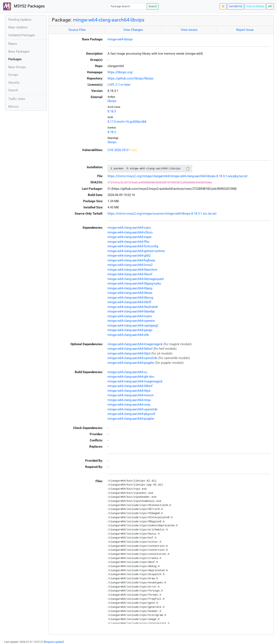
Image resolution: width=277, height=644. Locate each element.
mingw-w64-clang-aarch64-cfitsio (130, 232)
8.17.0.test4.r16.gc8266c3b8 (127, 122)
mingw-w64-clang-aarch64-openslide (132, 358)
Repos (13, 44)
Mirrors (13, 107)
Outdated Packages (22, 35)
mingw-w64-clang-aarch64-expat (129, 237)
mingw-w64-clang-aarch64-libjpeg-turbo (134, 284)
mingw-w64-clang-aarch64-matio (130, 316)
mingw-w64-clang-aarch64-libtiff (129, 302)
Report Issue (245, 30)
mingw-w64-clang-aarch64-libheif (130, 349)
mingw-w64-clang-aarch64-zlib (128, 335)
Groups (13, 75)
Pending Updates (20, 20)
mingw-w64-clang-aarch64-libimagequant (136, 279)
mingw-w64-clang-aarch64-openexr (131, 321)
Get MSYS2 (236, 6)
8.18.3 (112, 111)
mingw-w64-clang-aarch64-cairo (129, 228)
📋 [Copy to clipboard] (188, 169)
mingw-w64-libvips (120, 39)
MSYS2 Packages (24, 6)
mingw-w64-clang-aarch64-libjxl (129, 353)
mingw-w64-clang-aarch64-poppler (131, 363)
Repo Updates (18, 27)
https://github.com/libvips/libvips (130, 78)
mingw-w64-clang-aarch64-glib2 (129, 256)
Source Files (77, 30)
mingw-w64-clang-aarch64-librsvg (130, 298)
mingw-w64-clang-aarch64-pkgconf (131, 414)
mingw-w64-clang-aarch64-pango (130, 330)
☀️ (223, 6)
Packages (15, 59)
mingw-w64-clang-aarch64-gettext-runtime (136, 251)
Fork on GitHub (255, 6)
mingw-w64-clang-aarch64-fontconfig (133, 246)
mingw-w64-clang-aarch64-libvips (109, 20)
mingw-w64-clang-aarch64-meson (131, 395)
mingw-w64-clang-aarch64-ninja (129, 400)
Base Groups (17, 67)
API (270, 6)
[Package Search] (128, 6)
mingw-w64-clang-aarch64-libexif (130, 274)
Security (14, 83)
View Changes (133, 30)
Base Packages (19, 52)
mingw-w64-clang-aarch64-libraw (130, 293)
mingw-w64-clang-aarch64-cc (127, 372)
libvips (112, 101)
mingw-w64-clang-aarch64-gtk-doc (131, 377)
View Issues (189, 30)
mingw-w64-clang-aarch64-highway (131, 260)
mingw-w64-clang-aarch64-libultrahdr (133, 307)
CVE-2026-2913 (118, 150)
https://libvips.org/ (120, 72)
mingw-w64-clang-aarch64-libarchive (132, 270)
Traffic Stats (17, 99)
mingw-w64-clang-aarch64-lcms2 (130, 265)
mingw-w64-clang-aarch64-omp (129, 405)
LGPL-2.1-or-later (119, 85)
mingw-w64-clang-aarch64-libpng (130, 288)
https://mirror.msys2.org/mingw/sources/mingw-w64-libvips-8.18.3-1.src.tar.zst (162, 214)
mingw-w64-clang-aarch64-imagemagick (135, 344)
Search (153, 6)
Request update (54, 642)
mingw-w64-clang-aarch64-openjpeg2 (133, 326)
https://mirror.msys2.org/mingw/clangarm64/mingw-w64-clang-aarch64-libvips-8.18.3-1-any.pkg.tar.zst (178, 176)
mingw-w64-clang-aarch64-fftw (128, 242)
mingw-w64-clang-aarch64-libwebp (131, 311)
